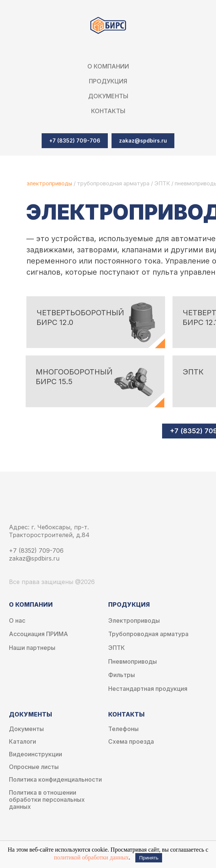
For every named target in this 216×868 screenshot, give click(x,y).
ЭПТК (162, 183)
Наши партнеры (32, 648)
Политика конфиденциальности (55, 780)
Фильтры (122, 675)
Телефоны (123, 729)
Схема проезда (131, 742)
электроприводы (50, 183)
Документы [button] (108, 96)
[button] (143, 141)
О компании (108, 66)
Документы (26, 729)
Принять (149, 858)
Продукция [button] (108, 81)
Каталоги (22, 742)
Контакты (108, 111)
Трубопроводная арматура (148, 634)
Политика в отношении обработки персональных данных (47, 800)
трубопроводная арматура (113, 183)
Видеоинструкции (36, 754)
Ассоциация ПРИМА (38, 634)
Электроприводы (134, 621)
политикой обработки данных (91, 857)
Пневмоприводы (133, 662)
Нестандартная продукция (148, 689)
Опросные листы (34, 767)
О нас (17, 621)
